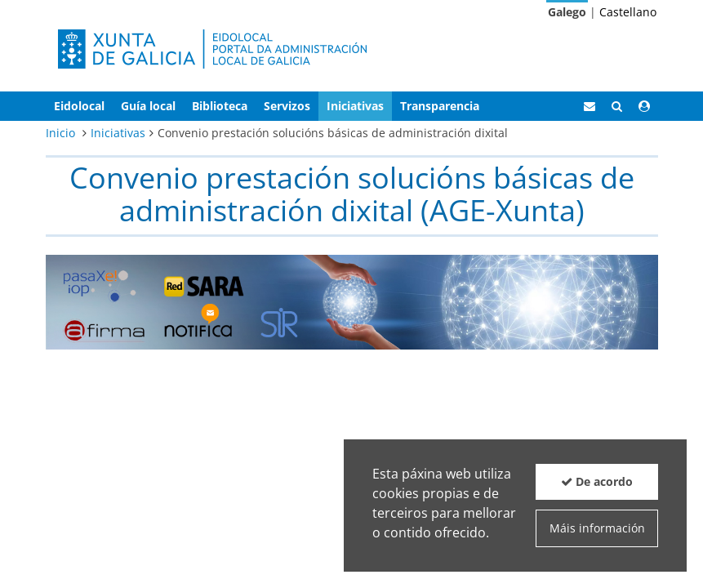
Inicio (60, 133)
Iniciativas (118, 133)
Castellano (628, 12)
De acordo (597, 481)
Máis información (597, 528)
